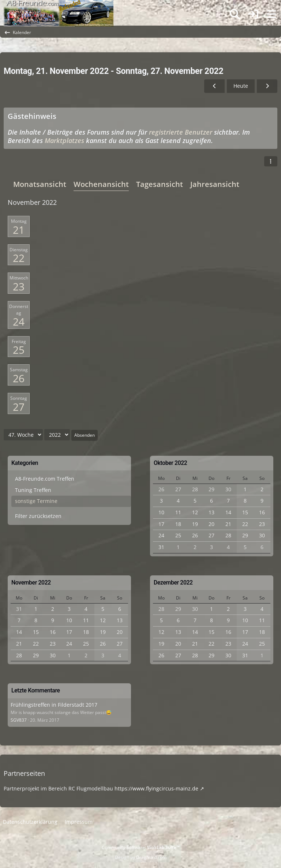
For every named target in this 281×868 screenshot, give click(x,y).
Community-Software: (141, 847)
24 (19, 322)
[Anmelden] (253, 14)
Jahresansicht (215, 184)
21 (19, 230)
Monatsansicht (40, 184)
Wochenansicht (101, 184)
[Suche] (235, 14)
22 (19, 258)
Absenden (85, 435)
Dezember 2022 (173, 583)
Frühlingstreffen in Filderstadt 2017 (54, 705)
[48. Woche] (267, 86)
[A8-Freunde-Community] (59, 7)
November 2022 (31, 583)
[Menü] (271, 14)
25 (19, 350)
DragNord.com (151, 857)
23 (19, 286)
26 (19, 378)
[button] (271, 161)
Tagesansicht (160, 184)
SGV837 (19, 720)
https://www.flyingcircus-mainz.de (156, 788)
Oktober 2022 (170, 463)
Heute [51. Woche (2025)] (241, 86)
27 (19, 407)
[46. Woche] (214, 86)
